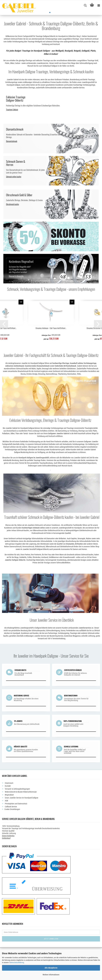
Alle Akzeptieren (51, 968)
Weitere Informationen (51, 975)
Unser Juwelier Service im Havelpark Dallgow (21, 823)
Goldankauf (6, 864)
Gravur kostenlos (8, 861)
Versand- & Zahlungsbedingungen (17, 814)
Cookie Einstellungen (12, 835)
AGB (6, 826)
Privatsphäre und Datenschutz (16, 829)
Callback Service (11, 832)
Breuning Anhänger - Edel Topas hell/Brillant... (51, 354)
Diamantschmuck (12, 167)
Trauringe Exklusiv (12, 135)
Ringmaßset (9, 820)
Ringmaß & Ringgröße (16, 302)
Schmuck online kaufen (14, 202)
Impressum (9, 808)
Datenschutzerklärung (17, 962)
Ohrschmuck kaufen (12, 230)
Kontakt (8, 811)
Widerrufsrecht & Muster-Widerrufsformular (21, 817)
